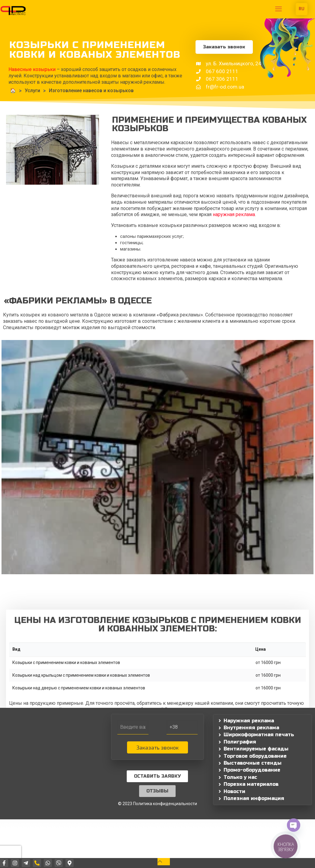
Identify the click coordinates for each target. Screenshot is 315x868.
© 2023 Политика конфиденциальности (157, 804)
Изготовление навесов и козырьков (91, 91)
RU (302, 9)
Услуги (32, 91)
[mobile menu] (278, 9)
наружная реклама (234, 214)
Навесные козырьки (32, 69)
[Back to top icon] (164, 862)
